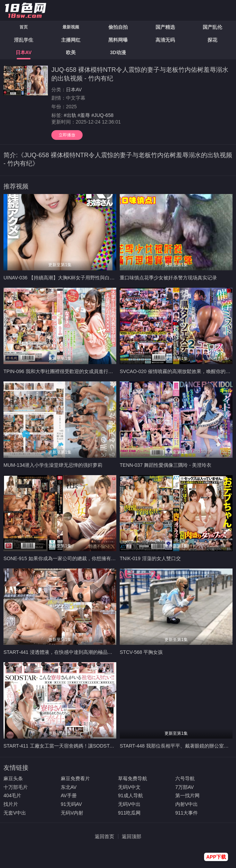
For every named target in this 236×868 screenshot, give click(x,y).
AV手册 (69, 795)
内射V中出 (187, 804)
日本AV (74, 90)
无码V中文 (129, 787)
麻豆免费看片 (75, 778)
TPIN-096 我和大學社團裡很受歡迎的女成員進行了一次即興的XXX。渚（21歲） (90, 371)
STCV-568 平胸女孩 (141, 652)
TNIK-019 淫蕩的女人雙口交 (150, 558)
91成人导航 (130, 795)
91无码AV (71, 804)
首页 (24, 27)
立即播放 (67, 135)
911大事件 (187, 813)
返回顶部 (132, 836)
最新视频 (71, 27)
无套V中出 (15, 813)
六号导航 (185, 778)
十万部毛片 (16, 787)
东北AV (69, 787)
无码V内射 (72, 813)
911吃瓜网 (129, 813)
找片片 (11, 804)
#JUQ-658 (102, 115)
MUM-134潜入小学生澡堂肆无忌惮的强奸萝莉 (53, 465)
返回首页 (104, 836)
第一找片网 (187, 795)
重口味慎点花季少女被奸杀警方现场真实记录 (168, 278)
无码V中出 (129, 804)
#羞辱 (84, 115)
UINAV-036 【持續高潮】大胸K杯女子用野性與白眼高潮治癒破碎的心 (78, 278)
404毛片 (12, 795)
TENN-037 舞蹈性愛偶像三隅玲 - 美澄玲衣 (166, 465)
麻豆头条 (13, 778)
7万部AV (184, 787)
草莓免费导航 (133, 778)
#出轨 (70, 115)
